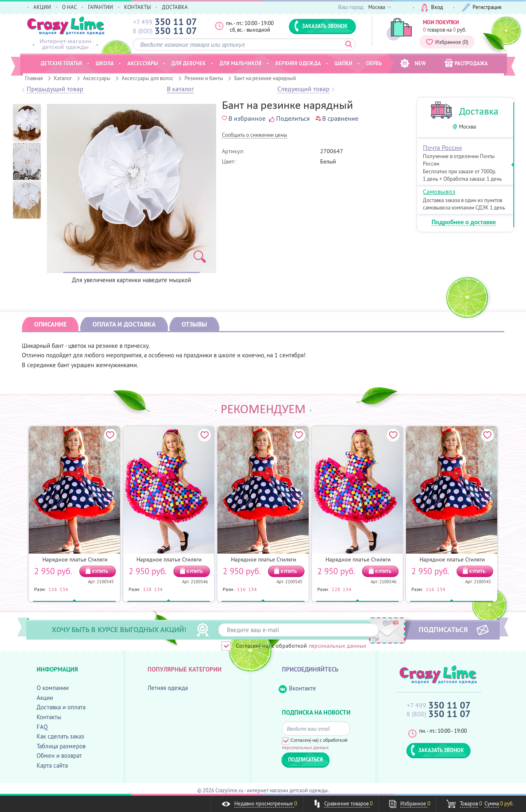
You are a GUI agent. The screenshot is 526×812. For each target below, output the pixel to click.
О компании (53, 688)
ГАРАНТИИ (100, 7)
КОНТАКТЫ (137, 7)
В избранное (244, 118)
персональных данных (337, 646)
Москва (467, 127)
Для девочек (189, 63)
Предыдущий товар (55, 89)
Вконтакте (297, 689)
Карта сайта (52, 765)
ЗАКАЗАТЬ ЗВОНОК (321, 26)
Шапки (344, 63)
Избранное (447, 42)
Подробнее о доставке (464, 222)
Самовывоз (439, 191)
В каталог (180, 89)
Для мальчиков (241, 63)
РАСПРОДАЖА (466, 63)
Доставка (479, 111)
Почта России (442, 147)
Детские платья (61, 63)
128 (147, 589)
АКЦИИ (42, 7)
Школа (105, 63)
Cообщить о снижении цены (255, 135)
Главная (34, 78)
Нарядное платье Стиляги (75, 559)
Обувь (374, 63)
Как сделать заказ (60, 736)
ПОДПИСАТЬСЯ (443, 629)
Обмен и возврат (59, 756)
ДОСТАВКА (175, 7)
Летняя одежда (168, 688)
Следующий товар (303, 89)
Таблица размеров (61, 746)
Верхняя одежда (298, 63)
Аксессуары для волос (148, 78)
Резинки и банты (204, 78)
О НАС (69, 7)
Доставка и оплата (61, 707)
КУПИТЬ (100, 571)
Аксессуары (97, 78)
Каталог (63, 78)
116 (53, 589)
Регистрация (481, 8)
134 (64, 589)
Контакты (49, 717)
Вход (432, 8)
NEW (413, 63)
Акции (45, 698)
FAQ (42, 727)
